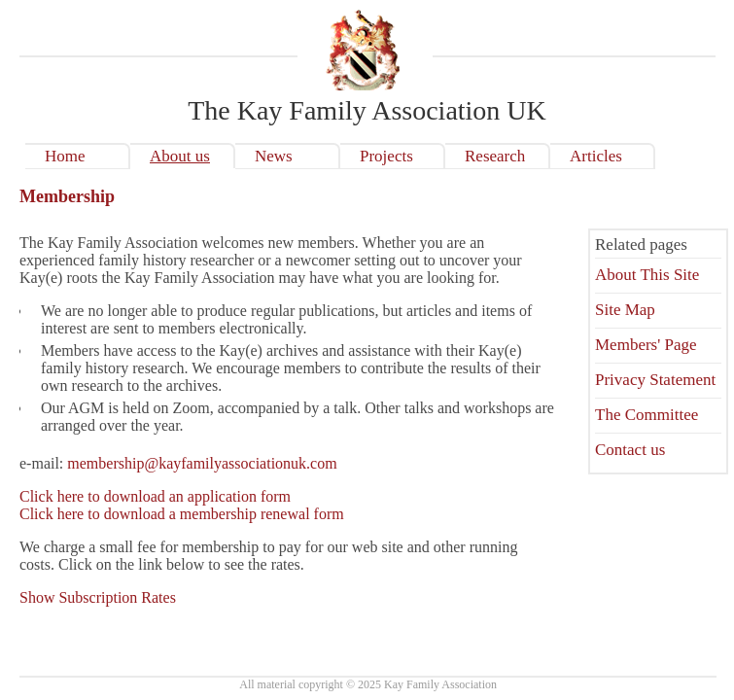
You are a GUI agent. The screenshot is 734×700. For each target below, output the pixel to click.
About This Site (647, 275)
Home (65, 156)
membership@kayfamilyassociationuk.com (202, 463)
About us (180, 156)
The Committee (647, 415)
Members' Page (646, 345)
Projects (386, 156)
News (274, 156)
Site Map (625, 310)
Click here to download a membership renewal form (182, 514)
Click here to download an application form (155, 496)
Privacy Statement (655, 380)
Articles (596, 156)
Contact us (630, 450)
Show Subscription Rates (98, 597)
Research (495, 156)
